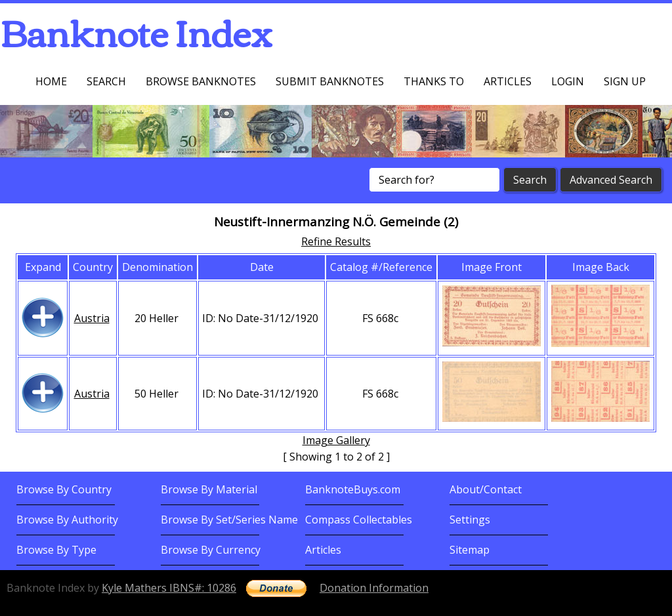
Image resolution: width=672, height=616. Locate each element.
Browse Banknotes (201, 81)
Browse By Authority (67, 520)
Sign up (625, 81)
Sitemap (470, 550)
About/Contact (486, 489)
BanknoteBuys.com (353, 489)
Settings (470, 520)
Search (106, 81)
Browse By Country (64, 489)
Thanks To (434, 81)
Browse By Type (56, 550)
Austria (92, 318)
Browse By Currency (211, 550)
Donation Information (374, 588)
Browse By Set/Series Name (229, 520)
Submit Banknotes (330, 81)
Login (568, 81)
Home (51, 81)
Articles (508, 81)
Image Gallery (336, 440)
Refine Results (336, 241)
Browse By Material (209, 489)
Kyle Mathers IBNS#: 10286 (169, 588)
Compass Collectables (359, 520)
